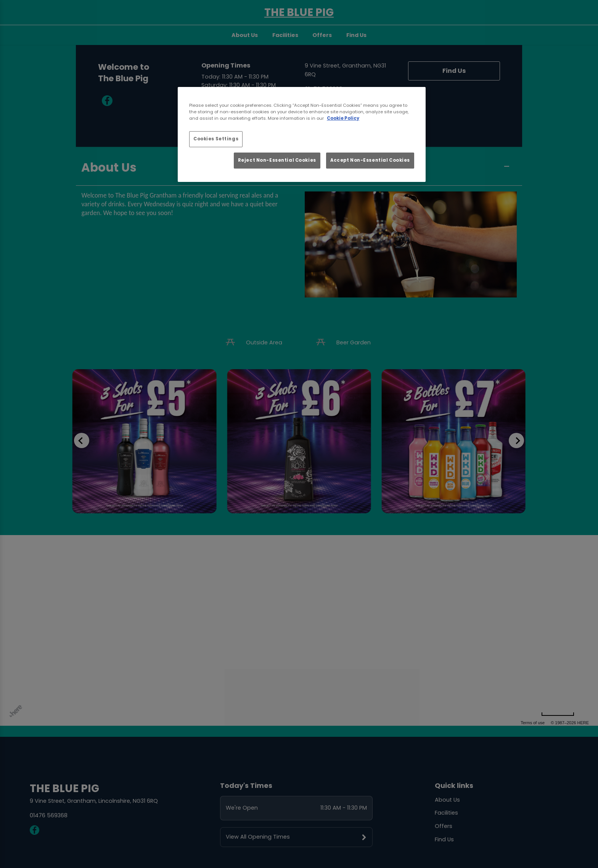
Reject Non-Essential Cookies (277, 160)
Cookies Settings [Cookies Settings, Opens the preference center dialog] (216, 139)
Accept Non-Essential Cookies (370, 160)
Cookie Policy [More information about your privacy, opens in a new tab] (343, 118)
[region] (302, 135)
